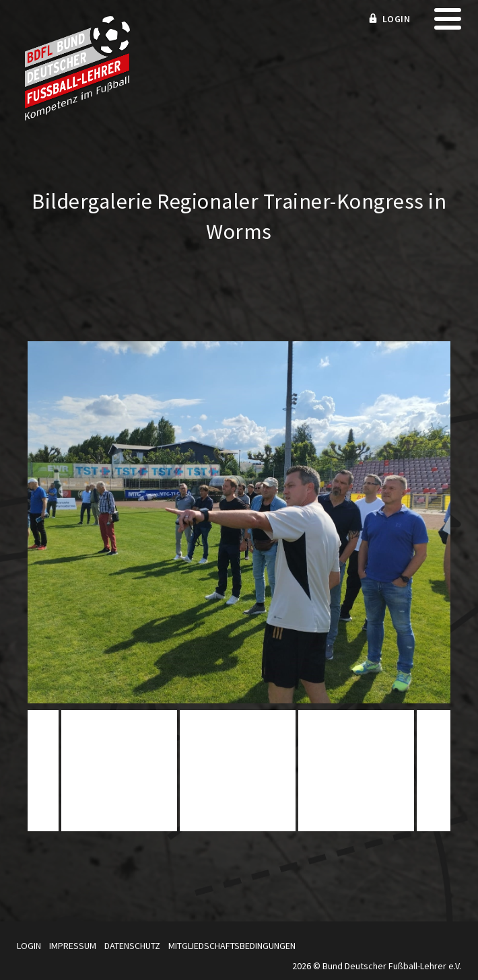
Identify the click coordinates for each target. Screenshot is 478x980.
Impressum (73, 946)
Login (29, 946)
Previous (42, 775)
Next (436, 775)
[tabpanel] (238, 771)
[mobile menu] (448, 23)
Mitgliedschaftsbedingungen (232, 946)
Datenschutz (132, 946)
